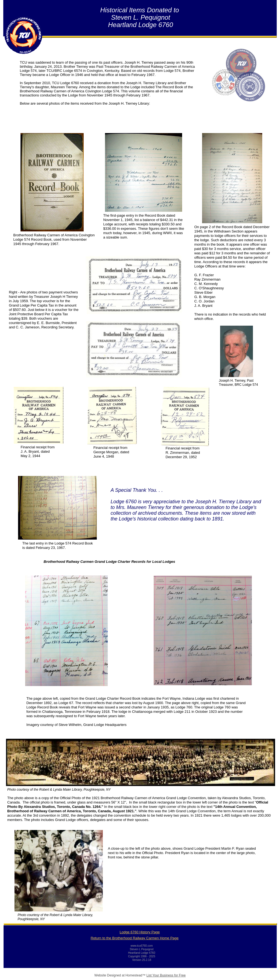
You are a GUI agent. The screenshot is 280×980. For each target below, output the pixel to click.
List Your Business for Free (166, 975)
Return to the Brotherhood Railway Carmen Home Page (135, 938)
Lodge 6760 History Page (140, 932)
